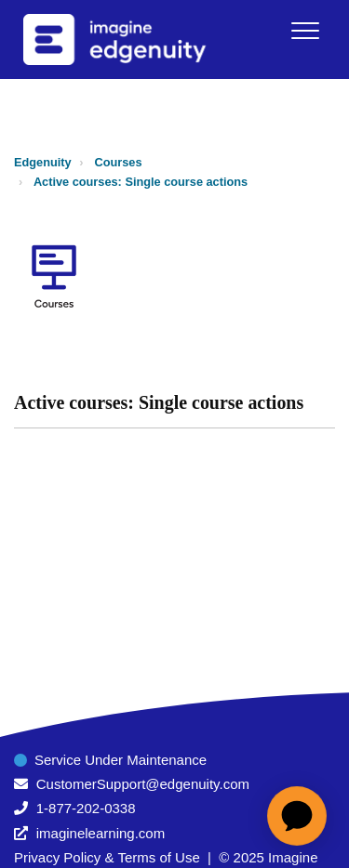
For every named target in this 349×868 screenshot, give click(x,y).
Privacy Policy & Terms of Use (107, 857)
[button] (305, 30)
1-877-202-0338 (86, 808)
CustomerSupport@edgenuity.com (143, 784)
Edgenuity (43, 162)
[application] (297, 816)
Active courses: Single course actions (141, 182)
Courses (119, 162)
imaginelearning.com (101, 833)
